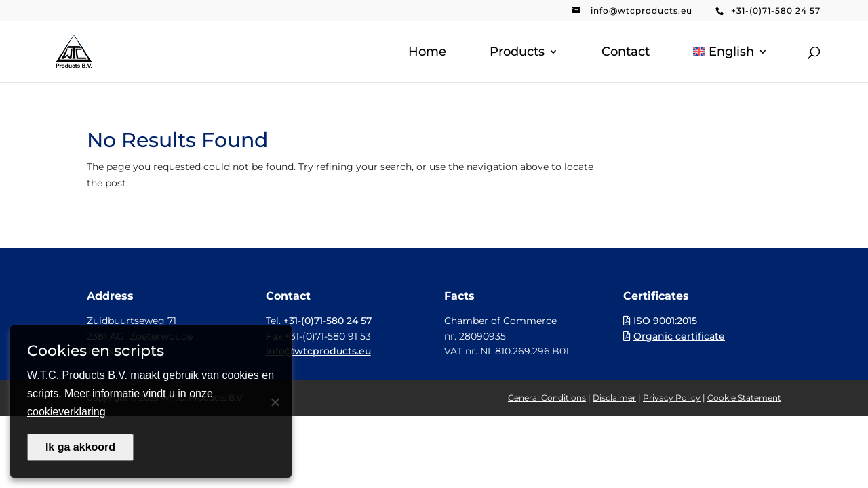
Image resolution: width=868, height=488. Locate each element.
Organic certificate (679, 336)
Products (517, 53)
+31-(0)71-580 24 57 (776, 11)
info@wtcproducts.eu (642, 11)
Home (427, 53)
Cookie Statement (744, 398)
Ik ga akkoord (80, 447)
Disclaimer (614, 398)
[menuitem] (730, 64)
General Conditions (547, 398)
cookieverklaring (66, 412)
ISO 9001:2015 (665, 321)
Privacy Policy (672, 398)
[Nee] (275, 402)
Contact (626, 53)
